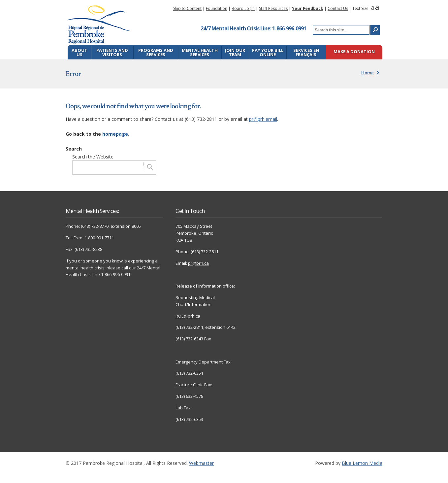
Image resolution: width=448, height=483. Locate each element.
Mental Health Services (200, 52)
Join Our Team (235, 52)
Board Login (243, 8)
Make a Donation (354, 52)
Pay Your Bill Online (268, 52)
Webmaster (201, 463)
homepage (115, 134)
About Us (80, 52)
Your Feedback (308, 8)
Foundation (217, 8)
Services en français (306, 52)
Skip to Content (187, 8)
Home (368, 73)
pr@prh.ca (198, 263)
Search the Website (93, 157)
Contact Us (338, 8)
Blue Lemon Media (362, 463)
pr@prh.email (263, 119)
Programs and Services (156, 52)
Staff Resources (273, 8)
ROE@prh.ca (188, 316)
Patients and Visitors (112, 52)
